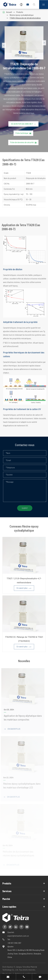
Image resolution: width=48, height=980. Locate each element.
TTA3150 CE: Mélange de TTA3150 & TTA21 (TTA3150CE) (24, 641)
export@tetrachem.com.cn (18, 936)
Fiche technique (23, 133)
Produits (20, 12)
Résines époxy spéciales (15, 81)
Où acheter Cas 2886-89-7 (23, 124)
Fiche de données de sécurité (23, 142)
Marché (6, 899)
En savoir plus (24, 590)
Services (7, 891)
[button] (4, 45)
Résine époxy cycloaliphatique (22, 15)
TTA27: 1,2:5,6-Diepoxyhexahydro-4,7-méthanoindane (24, 582)
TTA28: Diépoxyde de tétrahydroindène (25, 18)
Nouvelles (24, 659)
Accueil (9, 12)
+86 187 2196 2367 (14, 943)
